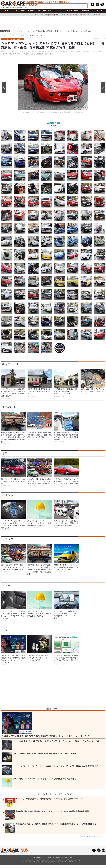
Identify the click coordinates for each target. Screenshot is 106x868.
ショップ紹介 (72, 11)
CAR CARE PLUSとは (39, 857)
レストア (59, 11)
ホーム (7, 11)
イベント (99, 11)
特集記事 (86, 11)
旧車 (5, 453)
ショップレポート (18, 31)
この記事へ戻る (54, 125)
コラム (98, 15)
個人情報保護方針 (58, 857)
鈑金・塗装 (47, 11)
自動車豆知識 (86, 31)
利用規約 (49, 857)
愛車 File (58, 31)
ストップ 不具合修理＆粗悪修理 (48, 15)
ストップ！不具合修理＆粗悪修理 (40, 31)
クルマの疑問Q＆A (71, 31)
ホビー (6, 586)
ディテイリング (34, 11)
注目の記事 (20, 11)
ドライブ (8, 630)
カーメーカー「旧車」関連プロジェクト (77, 15)
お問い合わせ (68, 857)
